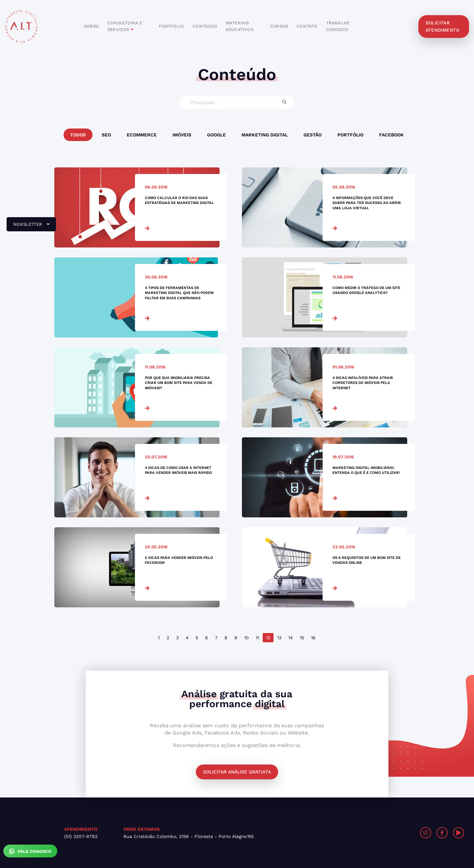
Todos (78, 135)
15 (302, 638)
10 (247, 638)
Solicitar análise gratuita (237, 772)
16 (313, 638)
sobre (91, 26)
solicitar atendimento (442, 26)
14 (291, 638)
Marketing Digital (265, 135)
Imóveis (182, 135)
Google (216, 135)
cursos (279, 26)
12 (268, 638)
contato (307, 26)
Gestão (313, 135)
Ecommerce (142, 135)
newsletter (28, 227)
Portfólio (350, 135)
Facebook (392, 135)
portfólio (171, 26)
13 (279, 638)
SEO (106, 135)
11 (257, 638)
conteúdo (205, 26)
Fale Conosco (30, 851)
